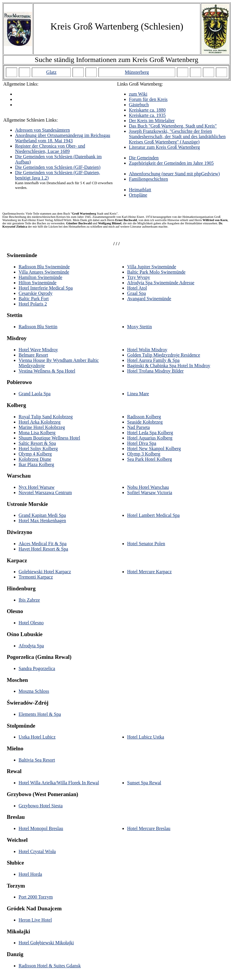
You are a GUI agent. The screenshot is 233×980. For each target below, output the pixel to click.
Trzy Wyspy (139, 277)
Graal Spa (137, 293)
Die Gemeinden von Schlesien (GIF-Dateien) (58, 167)
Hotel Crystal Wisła (37, 851)
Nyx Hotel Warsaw (37, 487)
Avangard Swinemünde (149, 299)
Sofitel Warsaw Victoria (150, 493)
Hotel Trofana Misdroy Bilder (155, 371)
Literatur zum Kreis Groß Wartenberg (164, 147)
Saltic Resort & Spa (37, 443)
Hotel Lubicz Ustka (146, 737)
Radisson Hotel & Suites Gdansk (50, 966)
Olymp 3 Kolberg (144, 454)
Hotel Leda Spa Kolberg (150, 433)
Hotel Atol (137, 288)
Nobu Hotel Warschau (148, 487)
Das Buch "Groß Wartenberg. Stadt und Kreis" (173, 126)
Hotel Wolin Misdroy (147, 350)
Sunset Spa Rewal (144, 783)
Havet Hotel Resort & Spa (43, 549)
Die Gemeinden (144, 158)
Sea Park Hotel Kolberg (150, 459)
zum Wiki (138, 94)
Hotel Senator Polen (146, 544)
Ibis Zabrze (29, 600)
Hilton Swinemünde (37, 283)
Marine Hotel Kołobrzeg (42, 427)
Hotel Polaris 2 (33, 304)
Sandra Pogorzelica (37, 668)
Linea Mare (138, 394)
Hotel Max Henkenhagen (42, 521)
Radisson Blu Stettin (38, 327)
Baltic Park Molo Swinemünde (156, 272)
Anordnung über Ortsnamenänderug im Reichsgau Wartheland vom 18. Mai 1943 (63, 138)
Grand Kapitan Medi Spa (42, 515)
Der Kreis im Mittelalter (152, 121)
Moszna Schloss (34, 691)
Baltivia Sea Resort (37, 760)
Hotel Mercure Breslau (149, 828)
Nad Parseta (138, 427)
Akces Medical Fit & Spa (43, 544)
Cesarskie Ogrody (36, 293)
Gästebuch (139, 105)
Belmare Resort (33, 355)
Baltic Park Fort (34, 299)
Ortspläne (138, 195)
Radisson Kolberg (144, 417)
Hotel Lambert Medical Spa (153, 515)
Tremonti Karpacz (36, 577)
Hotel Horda (30, 874)
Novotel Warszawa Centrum (45, 493)
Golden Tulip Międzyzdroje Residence (164, 355)
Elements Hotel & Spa (40, 714)
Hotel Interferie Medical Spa (46, 288)
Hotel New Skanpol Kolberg (154, 449)
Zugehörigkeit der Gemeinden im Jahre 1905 (171, 163)
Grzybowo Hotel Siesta (41, 806)
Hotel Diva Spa (142, 443)
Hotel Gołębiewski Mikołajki (46, 943)
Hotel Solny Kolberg (38, 449)
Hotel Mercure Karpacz (149, 572)
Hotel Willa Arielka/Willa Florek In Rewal (59, 783)
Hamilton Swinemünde (40, 277)
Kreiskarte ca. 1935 (147, 115)
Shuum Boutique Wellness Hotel (49, 438)
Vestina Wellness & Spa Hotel (47, 371)
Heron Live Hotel (35, 920)
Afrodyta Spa (31, 646)
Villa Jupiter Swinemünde (152, 267)
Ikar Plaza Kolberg (36, 464)
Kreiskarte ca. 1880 (147, 110)
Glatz (51, 72)
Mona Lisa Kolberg (37, 433)
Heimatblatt (140, 190)
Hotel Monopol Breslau (41, 828)
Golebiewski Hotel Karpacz (45, 572)
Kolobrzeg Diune (35, 459)
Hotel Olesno (31, 623)
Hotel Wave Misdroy (38, 350)
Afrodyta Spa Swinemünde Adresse (161, 283)
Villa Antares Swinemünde (44, 272)
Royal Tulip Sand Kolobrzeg (46, 417)
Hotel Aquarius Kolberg (150, 438)
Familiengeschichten (148, 179)
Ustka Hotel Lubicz (37, 737)
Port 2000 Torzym (36, 897)
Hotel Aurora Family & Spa (153, 360)
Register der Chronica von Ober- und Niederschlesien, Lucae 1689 (50, 149)
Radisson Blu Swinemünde (44, 267)
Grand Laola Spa (35, 394)
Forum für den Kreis (148, 99)
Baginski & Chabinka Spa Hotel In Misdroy (169, 366)
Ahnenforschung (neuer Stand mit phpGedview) (174, 174)
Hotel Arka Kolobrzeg (40, 422)
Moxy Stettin (140, 327)
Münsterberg (137, 72)
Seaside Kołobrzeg (145, 422)
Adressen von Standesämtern (42, 130)
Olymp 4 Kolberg (35, 454)
